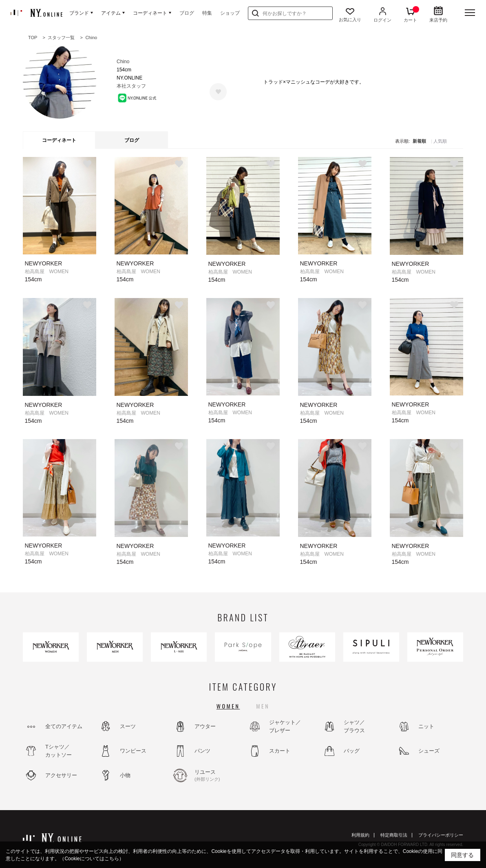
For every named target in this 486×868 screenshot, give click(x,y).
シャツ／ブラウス (354, 726)
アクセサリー (61, 775)
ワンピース (133, 751)
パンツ (202, 751)
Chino (123, 62)
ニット (426, 726)
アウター (205, 726)
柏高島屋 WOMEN (47, 272)
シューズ (429, 751)
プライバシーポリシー (441, 835)
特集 (207, 13)
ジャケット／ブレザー (285, 726)
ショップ (230, 13)
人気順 (440, 141)
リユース (216, 776)
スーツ (128, 726)
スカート (280, 751)
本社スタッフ (131, 86)
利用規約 (360, 835)
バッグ (352, 751)
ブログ (187, 13)
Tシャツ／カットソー (59, 751)
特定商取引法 (394, 835)
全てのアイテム (64, 726)
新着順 (419, 141)
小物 (125, 775)
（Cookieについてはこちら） (92, 859)
